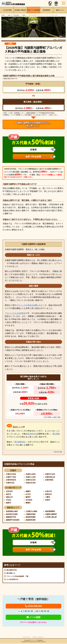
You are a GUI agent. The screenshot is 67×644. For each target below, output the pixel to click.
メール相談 (34, 618)
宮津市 (48, 500)
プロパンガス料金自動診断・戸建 (17, 577)
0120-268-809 (33, 606)
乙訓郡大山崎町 (32, 512)
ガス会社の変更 (7, 10)
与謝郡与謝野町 (51, 515)
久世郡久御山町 (51, 517)
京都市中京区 (50, 474)
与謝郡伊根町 (31, 515)
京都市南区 (50, 480)
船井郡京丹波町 (12, 515)
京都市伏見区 (11, 474)
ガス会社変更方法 (12, 580)
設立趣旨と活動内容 (20, 10)
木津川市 (49, 491)
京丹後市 (29, 500)
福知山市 (10, 497)
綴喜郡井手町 (11, 517)
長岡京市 (49, 494)
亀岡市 (28, 497)
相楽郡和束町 (31, 520)
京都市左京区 (31, 480)
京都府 (24, 15)
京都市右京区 (31, 483)
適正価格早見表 (12, 570)
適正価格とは (11, 574)
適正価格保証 (47, 10)
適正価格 (56, 434)
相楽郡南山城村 (12, 512)
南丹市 (9, 494)
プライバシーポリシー (38, 638)
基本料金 (31, 434)
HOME (3, 15)
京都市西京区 (11, 480)
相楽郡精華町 (50, 512)
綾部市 (9, 503)
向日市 (28, 494)
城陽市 (28, 491)
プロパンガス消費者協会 (37, 641)
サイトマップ (27, 638)
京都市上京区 (31, 477)
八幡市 (48, 497)
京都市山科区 (31, 474)
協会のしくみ (60, 10)
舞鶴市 (28, 503)
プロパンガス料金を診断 (27, 305)
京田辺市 (10, 491)
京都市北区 (11, 483)
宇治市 (9, 500)
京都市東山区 (50, 477)
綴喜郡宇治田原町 (13, 520)
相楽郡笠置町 (31, 517)
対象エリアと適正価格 (33, 10)
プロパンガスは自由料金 (15, 313)
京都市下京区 (11, 477)
